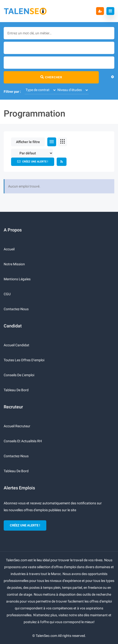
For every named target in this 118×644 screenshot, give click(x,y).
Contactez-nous (16, 309)
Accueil (9, 249)
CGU (7, 294)
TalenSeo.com (46, 636)
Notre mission (14, 264)
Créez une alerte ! (33, 161)
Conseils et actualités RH (23, 441)
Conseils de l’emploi (19, 375)
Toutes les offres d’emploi (24, 360)
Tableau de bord (16, 390)
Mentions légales (17, 279)
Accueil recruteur (17, 426)
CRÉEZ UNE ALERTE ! (25, 525)
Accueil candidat (17, 345)
